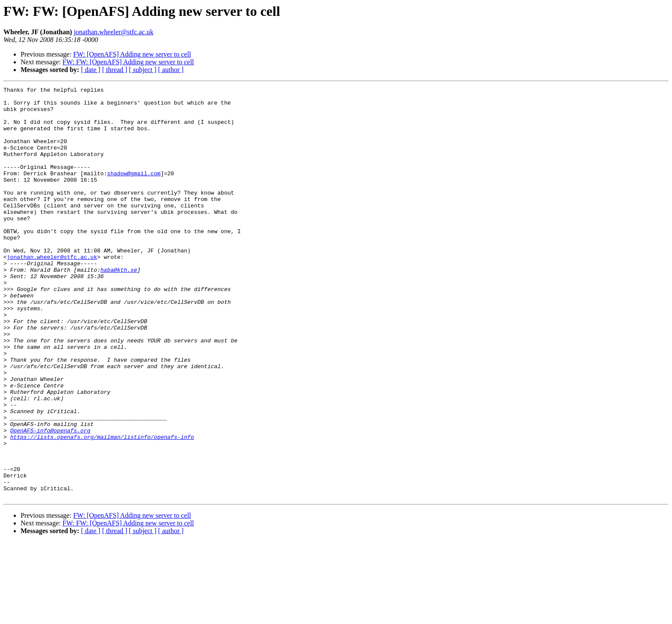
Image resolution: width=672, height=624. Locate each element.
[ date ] (91, 70)
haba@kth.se (119, 307)
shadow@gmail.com (134, 191)
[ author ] (171, 70)
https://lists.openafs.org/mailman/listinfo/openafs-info (102, 507)
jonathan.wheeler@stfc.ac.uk (114, 32)
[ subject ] (143, 70)
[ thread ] (115, 70)
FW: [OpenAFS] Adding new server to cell (132, 54)
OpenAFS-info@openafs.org (50, 500)
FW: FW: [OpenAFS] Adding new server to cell (128, 62)
